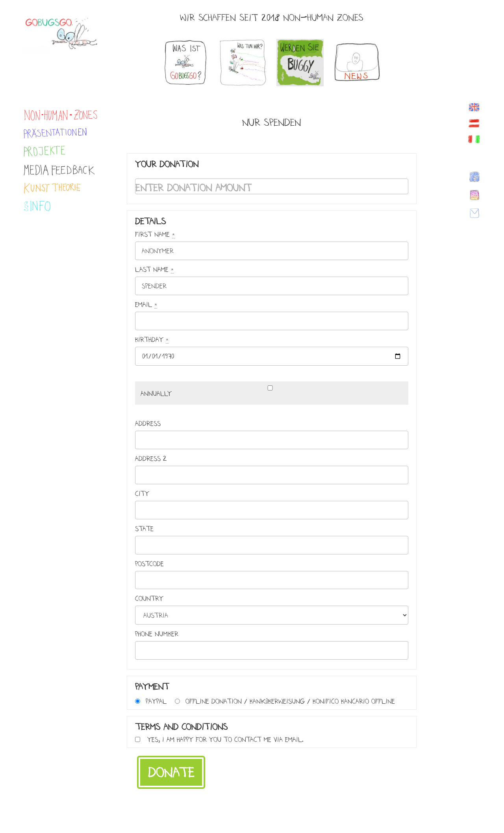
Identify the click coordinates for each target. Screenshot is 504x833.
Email (146, 305)
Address (148, 424)
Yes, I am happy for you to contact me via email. (225, 739)
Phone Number (157, 634)
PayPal (156, 701)
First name (155, 234)
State (144, 529)
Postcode (149, 564)
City (142, 494)
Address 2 (151, 459)
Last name (154, 270)
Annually (156, 394)
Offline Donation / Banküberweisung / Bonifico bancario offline (290, 701)
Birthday (152, 340)
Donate (171, 772)
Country (149, 599)
